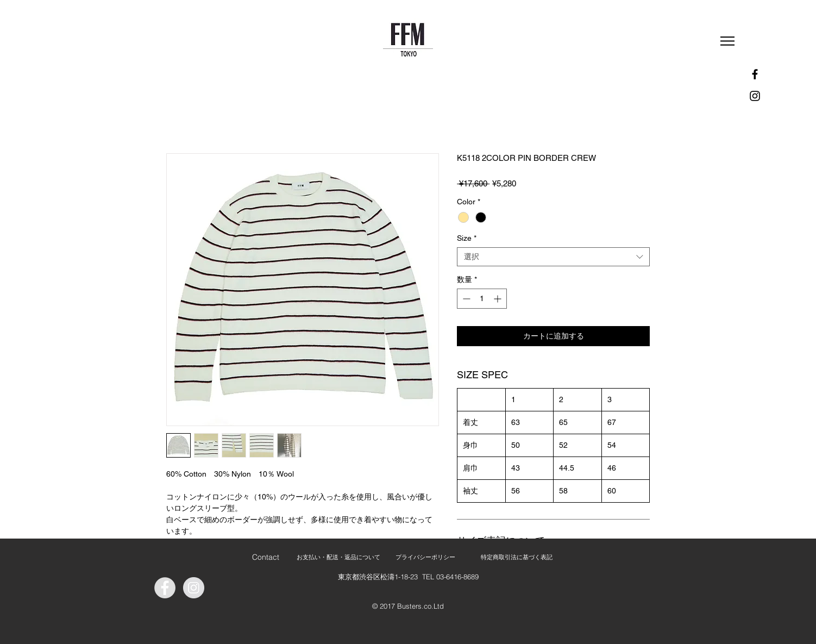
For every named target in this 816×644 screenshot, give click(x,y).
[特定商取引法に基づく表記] (516, 557)
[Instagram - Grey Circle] (194, 588)
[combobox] (553, 257)
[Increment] (498, 299)
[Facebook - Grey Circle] (165, 588)
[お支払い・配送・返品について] (338, 557)
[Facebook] (755, 74)
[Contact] (265, 557)
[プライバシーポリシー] (425, 557)
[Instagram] (755, 96)
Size (467, 238)
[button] (727, 41)
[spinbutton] (482, 299)
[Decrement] (465, 299)
